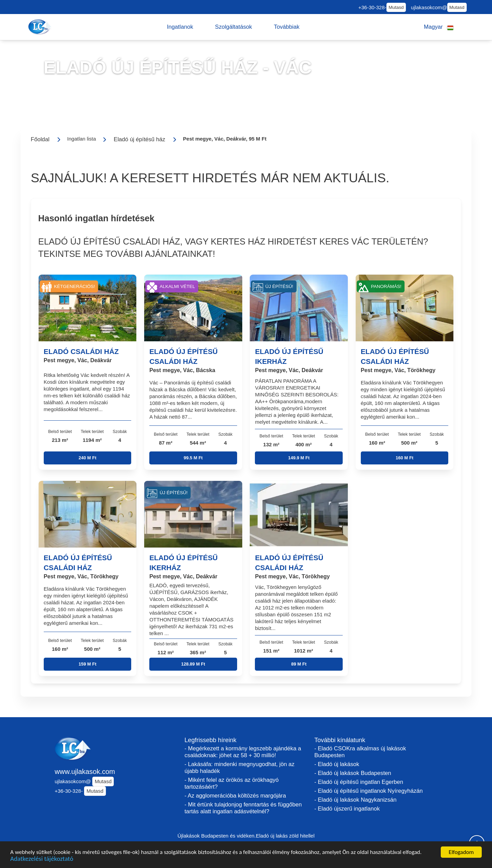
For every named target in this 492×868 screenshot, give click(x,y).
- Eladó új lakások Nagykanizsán (356, 800)
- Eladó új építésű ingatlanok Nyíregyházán (368, 791)
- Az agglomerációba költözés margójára (235, 796)
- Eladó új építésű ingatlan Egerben (359, 782)
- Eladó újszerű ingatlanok (347, 809)
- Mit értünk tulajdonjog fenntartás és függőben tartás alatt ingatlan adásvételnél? (243, 808)
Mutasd (396, 7)
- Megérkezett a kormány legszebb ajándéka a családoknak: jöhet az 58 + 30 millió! (243, 752)
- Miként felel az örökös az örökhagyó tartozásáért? (232, 783)
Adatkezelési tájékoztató (42, 859)
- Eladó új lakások (337, 764)
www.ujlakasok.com (85, 772)
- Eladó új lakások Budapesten (353, 773)
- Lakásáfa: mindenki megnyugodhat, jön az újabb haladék (240, 768)
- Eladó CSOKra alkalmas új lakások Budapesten (360, 752)
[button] (180, 27)
